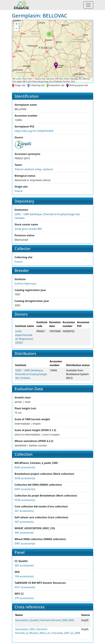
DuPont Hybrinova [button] (26, 284)
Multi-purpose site (79, 85)
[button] (56, 65)
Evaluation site (57, 85)
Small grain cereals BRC (28, 229)
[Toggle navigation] (88, 5)
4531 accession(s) (25, 587)
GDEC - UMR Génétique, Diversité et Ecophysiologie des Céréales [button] (31, 374)
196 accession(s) (24, 576)
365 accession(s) (24, 565)
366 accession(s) (24, 533)
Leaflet (17, 79)
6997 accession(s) (25, 489)
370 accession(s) (24, 598)
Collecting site (37, 85)
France (19, 191)
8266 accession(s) (25, 467)
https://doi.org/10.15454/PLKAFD (34, 131)
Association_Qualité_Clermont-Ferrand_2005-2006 (45, 620)
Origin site (20, 85)
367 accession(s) (24, 511)
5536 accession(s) (25, 478)
